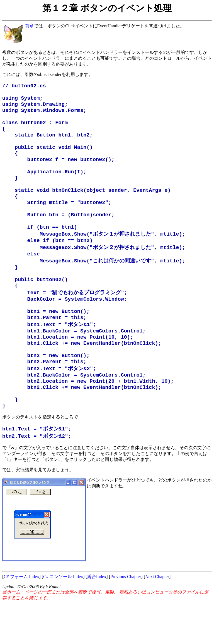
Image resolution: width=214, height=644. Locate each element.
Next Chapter (157, 617)
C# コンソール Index (63, 617)
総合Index (97, 617)
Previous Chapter (126, 617)
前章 (30, 26)
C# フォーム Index (21, 617)
